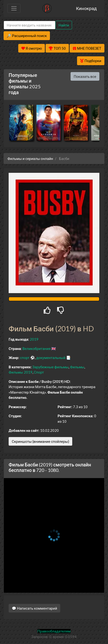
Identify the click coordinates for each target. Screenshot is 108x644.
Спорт (39, 372)
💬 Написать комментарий (34, 608)
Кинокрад (86, 8)
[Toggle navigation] (14, 8)
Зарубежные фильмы (51, 367)
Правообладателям (54, 631)
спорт (25, 358)
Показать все (85, 76)
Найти (64, 25)
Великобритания (36, 348)
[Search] (30, 25)
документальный (51, 358)
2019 (34, 339)
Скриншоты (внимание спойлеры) (40, 441)
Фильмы (77, 367)
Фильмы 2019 (21, 372)
